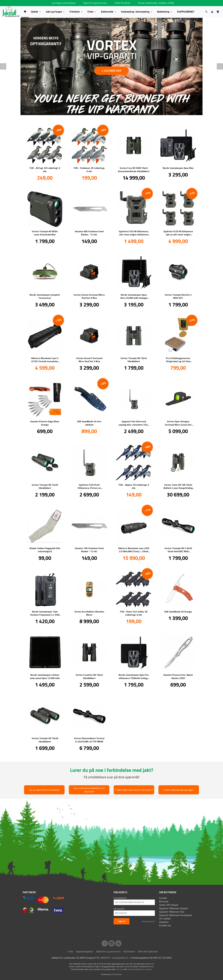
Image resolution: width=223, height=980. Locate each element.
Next (223, 66)
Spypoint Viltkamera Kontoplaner (176, 915)
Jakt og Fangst (54, 12)
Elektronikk (107, 12)
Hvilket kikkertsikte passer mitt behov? (134, 790)
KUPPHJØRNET (186, 12)
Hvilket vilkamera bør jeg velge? (179, 790)
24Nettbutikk (117, 974)
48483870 (105, 958)
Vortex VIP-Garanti (169, 905)
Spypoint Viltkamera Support (174, 908)
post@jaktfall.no (120, 958)
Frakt (71, 951)
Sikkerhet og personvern (108, 951)
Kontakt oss (165, 925)
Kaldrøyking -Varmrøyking (135, 12)
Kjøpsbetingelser (85, 951)
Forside (163, 898)
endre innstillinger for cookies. (140, 969)
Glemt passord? (148, 921)
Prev (6, 66)
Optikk (35, 12)
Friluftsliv (75, 12)
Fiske (91, 12)
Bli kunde (164, 901)
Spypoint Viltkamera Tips (172, 912)
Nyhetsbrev (129, 951)
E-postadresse (120, 898)
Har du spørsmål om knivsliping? (44, 790)
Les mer (120, 969)
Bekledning (163, 12)
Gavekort (164, 922)
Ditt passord (119, 909)
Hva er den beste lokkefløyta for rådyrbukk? (89, 790)
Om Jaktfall (165, 919)
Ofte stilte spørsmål (148, 951)
